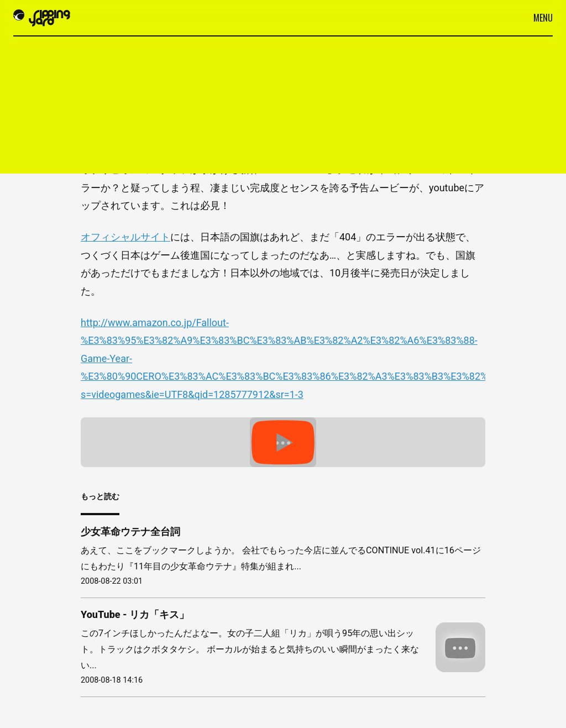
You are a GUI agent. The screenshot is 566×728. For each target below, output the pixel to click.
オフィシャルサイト (125, 237)
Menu (543, 18)
